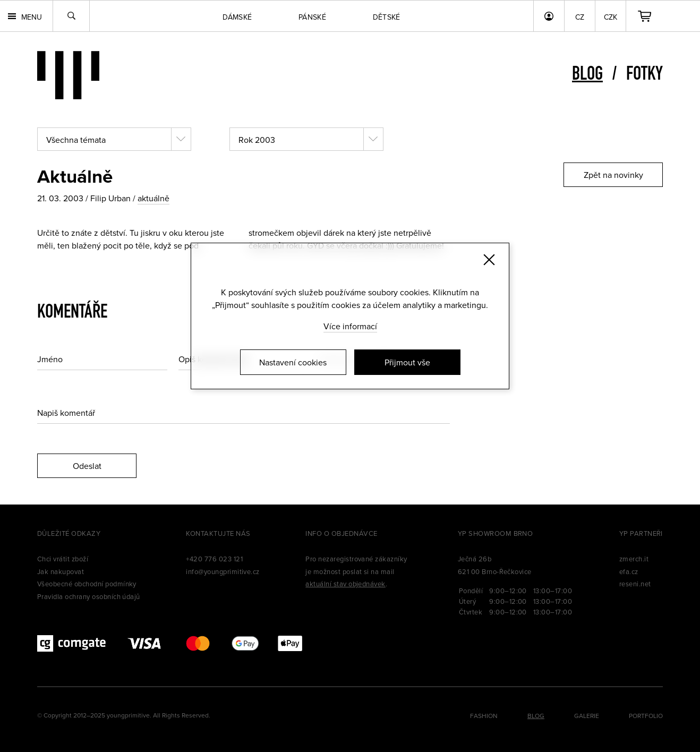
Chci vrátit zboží (63, 559)
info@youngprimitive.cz (223, 571)
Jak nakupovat (61, 571)
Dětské (387, 17)
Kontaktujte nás (218, 533)
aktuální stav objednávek (345, 584)
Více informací (350, 326)
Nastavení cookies (293, 362)
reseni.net (635, 584)
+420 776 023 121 (214, 559)
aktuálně (153, 198)
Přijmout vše (407, 362)
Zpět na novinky (613, 175)
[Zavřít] (489, 260)
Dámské (237, 17)
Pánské (312, 17)
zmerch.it (634, 559)
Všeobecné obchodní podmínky (87, 584)
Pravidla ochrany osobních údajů (89, 596)
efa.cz (629, 571)
